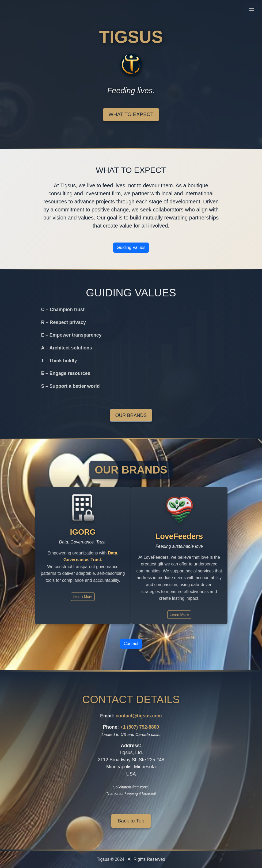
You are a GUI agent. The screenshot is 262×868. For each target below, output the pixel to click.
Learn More (83, 597)
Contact (131, 644)
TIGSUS (131, 37)
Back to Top (131, 821)
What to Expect (131, 114)
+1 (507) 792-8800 (140, 727)
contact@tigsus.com (139, 716)
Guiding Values (131, 247)
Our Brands (131, 415)
